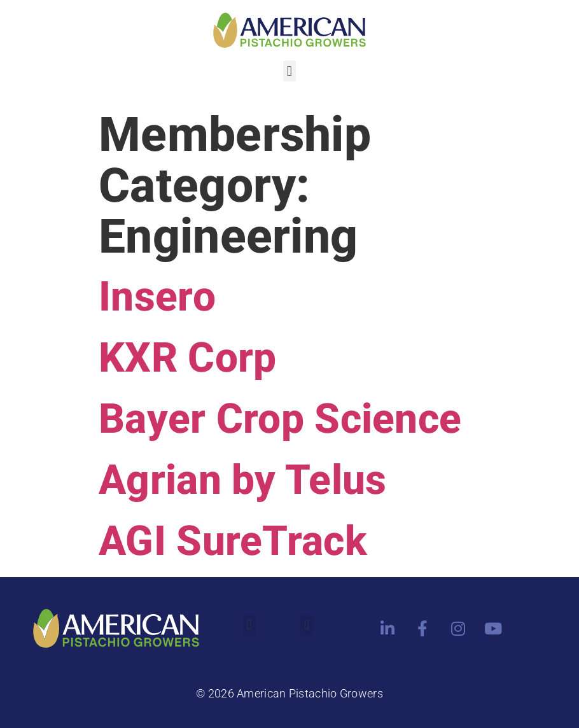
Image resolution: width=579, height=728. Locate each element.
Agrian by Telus (243, 480)
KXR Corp (187, 358)
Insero (157, 297)
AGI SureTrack (233, 541)
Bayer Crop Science (280, 419)
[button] (289, 71)
